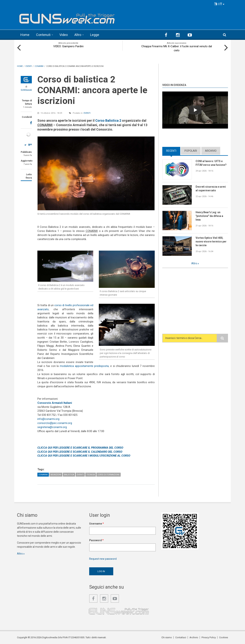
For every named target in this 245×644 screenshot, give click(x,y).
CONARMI (43, 475)
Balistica (69, 475)
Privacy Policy (209, 637)
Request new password (103, 559)
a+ (30, 144)
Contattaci (181, 637)
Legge (95, 35)
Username (97, 524)
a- (26, 145)
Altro (78, 35)
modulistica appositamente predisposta (84, 366)
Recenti (171, 151)
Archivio (211, 151)
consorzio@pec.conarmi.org (55, 423)
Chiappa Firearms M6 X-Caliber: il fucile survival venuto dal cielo (177, 48)
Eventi (87, 113)
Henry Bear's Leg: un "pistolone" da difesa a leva (209, 216)
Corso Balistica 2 (108, 120)
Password (96, 540)
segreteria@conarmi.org (52, 427)
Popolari (191, 151)
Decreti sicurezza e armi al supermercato (211, 189)
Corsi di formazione (109, 475)
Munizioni (56, 475)
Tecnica (91, 475)
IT (219, 4)
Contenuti (43, 35)
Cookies (224, 637)
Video (64, 35)
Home (25, 35)
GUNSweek (26, 90)
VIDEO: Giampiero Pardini (68, 46)
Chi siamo (167, 637)
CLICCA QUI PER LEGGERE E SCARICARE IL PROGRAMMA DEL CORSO (80, 448)
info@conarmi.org (48, 419)
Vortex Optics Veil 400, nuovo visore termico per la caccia (211, 242)
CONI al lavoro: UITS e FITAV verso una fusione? (211, 163)
